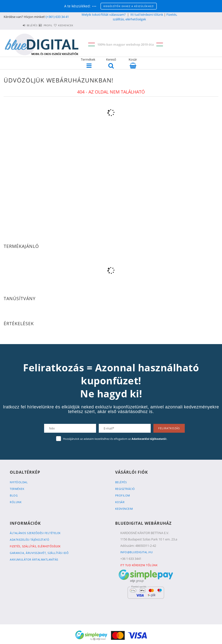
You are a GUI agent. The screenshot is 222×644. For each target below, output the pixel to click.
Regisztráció (125, 489)
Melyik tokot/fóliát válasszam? (104, 14)
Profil (39, 25)
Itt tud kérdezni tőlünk (147, 14)
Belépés (17, 25)
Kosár (120, 502)
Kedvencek (63, 25)
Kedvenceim (124, 509)
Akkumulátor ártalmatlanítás (34, 559)
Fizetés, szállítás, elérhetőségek (145, 17)
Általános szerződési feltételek (35, 533)
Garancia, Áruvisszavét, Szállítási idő (39, 553)
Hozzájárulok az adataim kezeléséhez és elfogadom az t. (115, 439)
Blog (14, 495)
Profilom (123, 495)
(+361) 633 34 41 (57, 17)
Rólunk (16, 502)
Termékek (17, 489)
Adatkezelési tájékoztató (30, 540)
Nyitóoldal (19, 482)
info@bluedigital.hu (137, 552)
